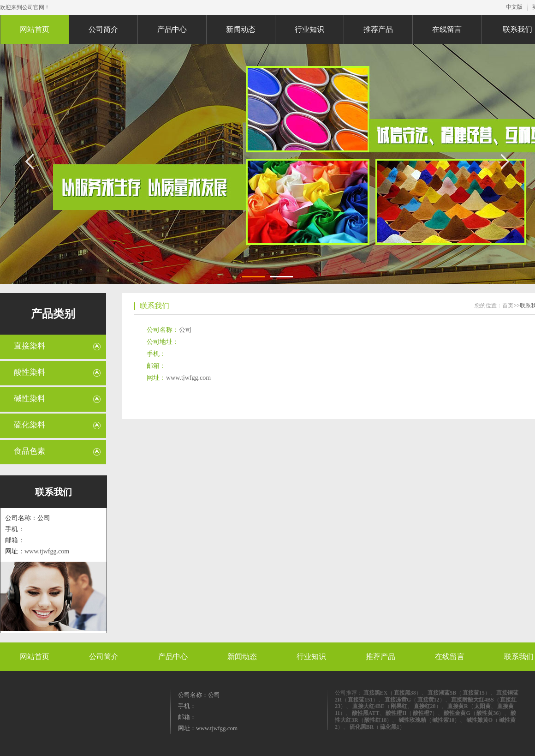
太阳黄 (482, 706)
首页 (508, 306)
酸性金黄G (457, 713)
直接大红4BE (369, 706)
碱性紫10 (443, 720)
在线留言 (447, 29)
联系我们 (155, 306)
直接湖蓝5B (442, 693)
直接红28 (425, 706)
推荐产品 (378, 29)
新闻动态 (241, 29)
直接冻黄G (398, 700)
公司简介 (103, 29)
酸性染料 (30, 372)
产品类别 (53, 314)
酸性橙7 (422, 713)
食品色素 (30, 451)
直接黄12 (428, 700)
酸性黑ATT (366, 713)
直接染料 (30, 346)
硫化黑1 (390, 727)
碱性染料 (30, 399)
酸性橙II (396, 713)
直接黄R (458, 706)
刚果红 (399, 706)
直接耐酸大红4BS (473, 700)
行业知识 (309, 29)
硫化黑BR (362, 727)
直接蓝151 (360, 700)
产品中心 (172, 29)
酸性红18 (375, 720)
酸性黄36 (487, 713)
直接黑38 (405, 693)
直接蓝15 (474, 693)
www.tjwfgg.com (47, 551)
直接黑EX (376, 693)
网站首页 (35, 29)
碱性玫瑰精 (412, 720)
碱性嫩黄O (479, 720)
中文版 (514, 7)
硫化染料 (30, 425)
